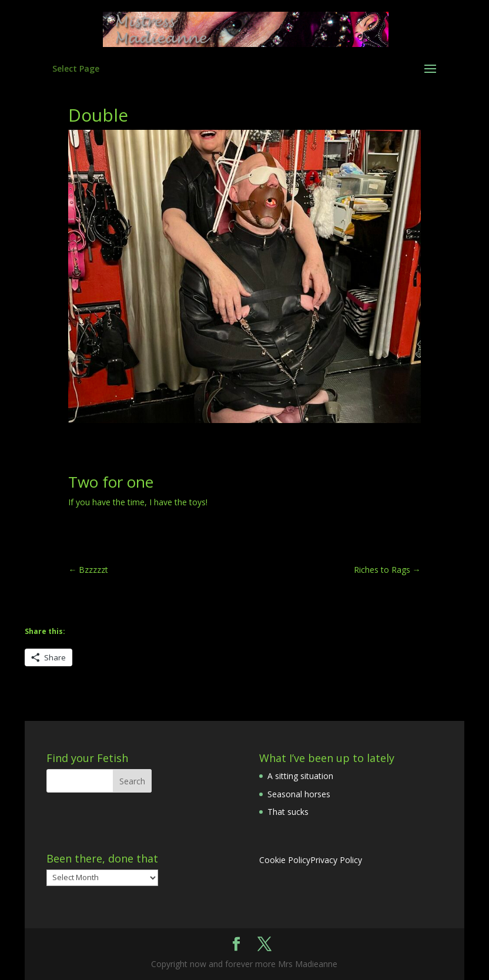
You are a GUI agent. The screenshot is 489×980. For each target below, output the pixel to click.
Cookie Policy (285, 860)
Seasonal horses (299, 794)
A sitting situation (300, 776)
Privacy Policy (336, 860)
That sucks (288, 812)
